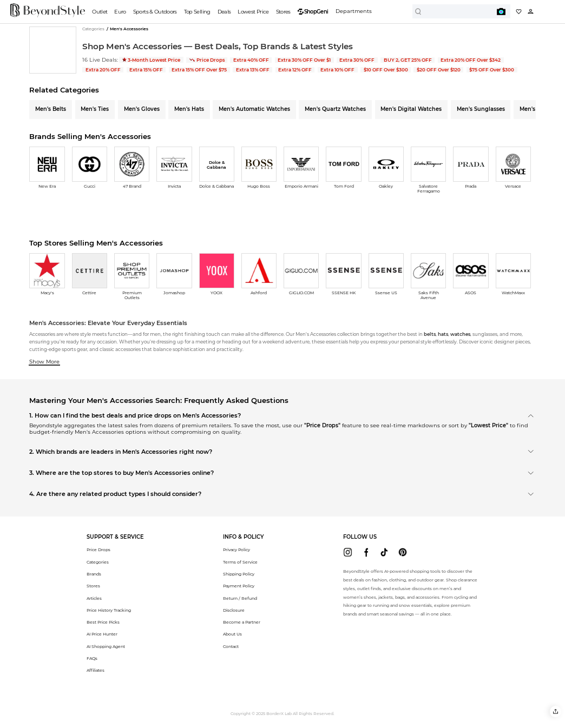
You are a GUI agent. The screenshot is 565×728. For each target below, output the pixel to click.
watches (460, 334)
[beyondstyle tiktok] (384, 552)
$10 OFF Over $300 (386, 70)
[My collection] (519, 12)
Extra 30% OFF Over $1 (304, 60)
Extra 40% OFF (251, 60)
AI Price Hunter (102, 634)
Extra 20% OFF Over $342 (471, 60)
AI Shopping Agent (106, 647)
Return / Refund (240, 598)
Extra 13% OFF (253, 70)
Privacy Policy (236, 550)
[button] (556, 712)
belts (430, 334)
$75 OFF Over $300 (492, 70)
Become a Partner (242, 622)
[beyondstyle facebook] (366, 552)
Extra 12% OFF (295, 70)
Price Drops (207, 60)
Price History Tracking (109, 610)
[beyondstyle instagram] (348, 552)
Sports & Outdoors (155, 12)
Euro (120, 12)
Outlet (100, 12)
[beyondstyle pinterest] (402, 552)
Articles (94, 598)
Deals (224, 12)
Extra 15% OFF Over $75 (199, 70)
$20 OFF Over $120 (439, 70)
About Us (232, 634)
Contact (231, 647)
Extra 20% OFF (103, 70)
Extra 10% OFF (337, 70)
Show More (44, 362)
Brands (94, 574)
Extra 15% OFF (146, 70)
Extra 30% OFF (357, 60)
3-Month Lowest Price (151, 60)
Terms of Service (240, 562)
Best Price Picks (103, 622)
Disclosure (234, 610)
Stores (283, 12)
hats (443, 334)
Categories (98, 562)
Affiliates (96, 670)
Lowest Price (253, 12)
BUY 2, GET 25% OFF (408, 60)
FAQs (92, 658)
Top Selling (197, 12)
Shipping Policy (239, 574)
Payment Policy (239, 586)
